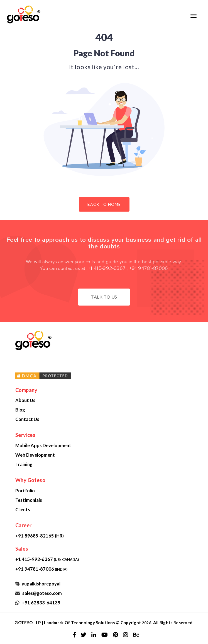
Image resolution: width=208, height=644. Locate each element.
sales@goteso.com (41, 593)
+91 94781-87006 (149, 268)
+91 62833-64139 (40, 603)
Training (24, 464)
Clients (23, 509)
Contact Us (27, 419)
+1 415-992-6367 (107, 268)
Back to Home (104, 204)
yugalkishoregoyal (40, 584)
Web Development (35, 455)
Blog (20, 410)
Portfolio (25, 491)
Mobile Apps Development (43, 445)
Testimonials (29, 500)
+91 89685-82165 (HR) (40, 536)
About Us (25, 400)
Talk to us (104, 297)
